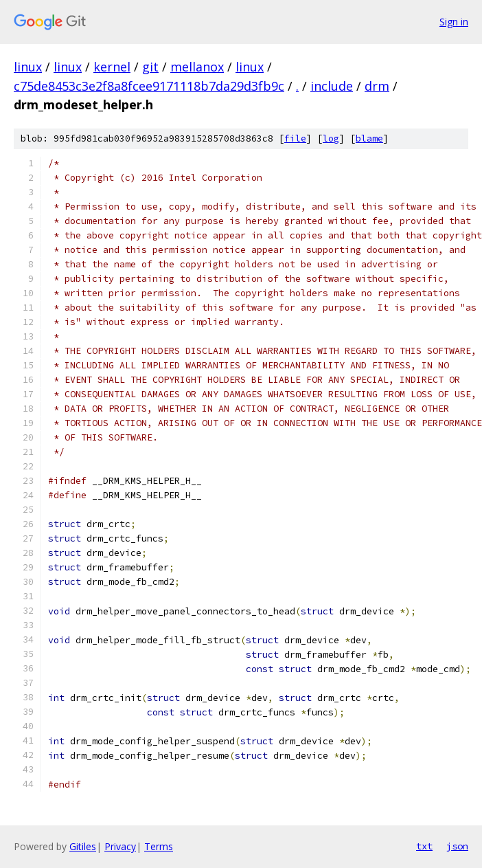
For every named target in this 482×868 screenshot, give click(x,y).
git (150, 67)
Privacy (120, 846)
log (331, 138)
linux (28, 67)
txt (424, 846)
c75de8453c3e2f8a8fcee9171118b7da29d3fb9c (149, 86)
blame (369, 138)
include (332, 86)
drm (377, 86)
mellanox (197, 67)
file (295, 138)
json (457, 846)
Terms (159, 846)
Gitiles (83, 846)
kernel (112, 67)
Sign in (454, 22)
